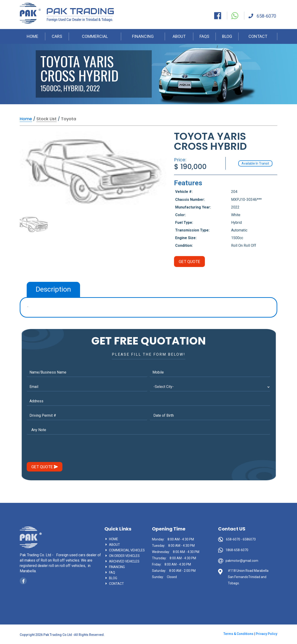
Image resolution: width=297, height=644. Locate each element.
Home (114, 539)
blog (113, 578)
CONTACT (258, 36)
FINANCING (143, 36)
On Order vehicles (124, 556)
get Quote (45, 467)
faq (112, 572)
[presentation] (62, 449)
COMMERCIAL (95, 36)
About (115, 545)
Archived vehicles (124, 561)
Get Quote (189, 262)
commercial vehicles (127, 550)
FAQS (204, 36)
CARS (57, 36)
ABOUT (179, 36)
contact (116, 584)
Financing (117, 567)
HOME (32, 36)
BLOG (227, 36)
